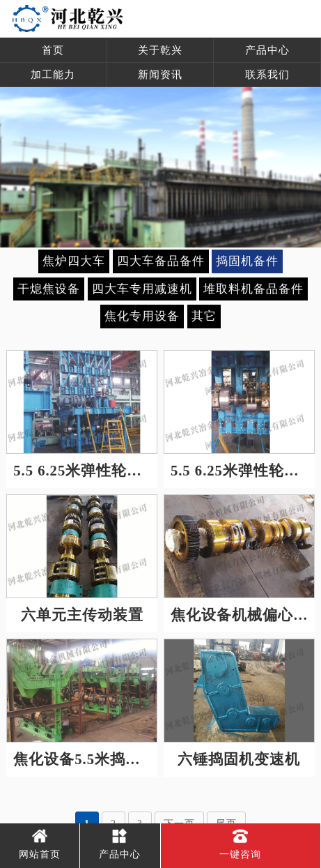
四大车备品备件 (161, 261)
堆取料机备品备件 (253, 289)
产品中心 (267, 50)
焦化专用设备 (142, 316)
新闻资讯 (160, 75)
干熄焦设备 (49, 289)
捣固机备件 (247, 261)
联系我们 (267, 75)
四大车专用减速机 (142, 289)
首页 (53, 50)
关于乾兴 (160, 50)
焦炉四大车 (74, 261)
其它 (204, 316)
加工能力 (53, 75)
